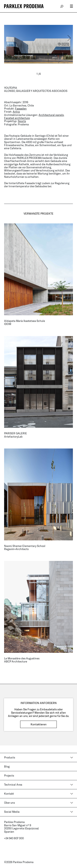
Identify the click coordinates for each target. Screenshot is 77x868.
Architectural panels (51, 115)
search (62, 6)
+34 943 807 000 (14, 838)
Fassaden (21, 109)
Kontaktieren (39, 724)
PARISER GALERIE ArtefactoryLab (16, 435)
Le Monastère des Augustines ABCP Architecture (22, 660)
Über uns (9, 803)
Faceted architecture (17, 118)
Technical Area (13, 785)
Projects (9, 776)
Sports (22, 121)
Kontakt (9, 794)
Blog (7, 766)
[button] (69, 38)
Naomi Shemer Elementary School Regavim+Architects (25, 547)
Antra (16, 112)
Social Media (12, 812)
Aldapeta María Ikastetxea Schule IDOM (25, 322)
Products (10, 757)
